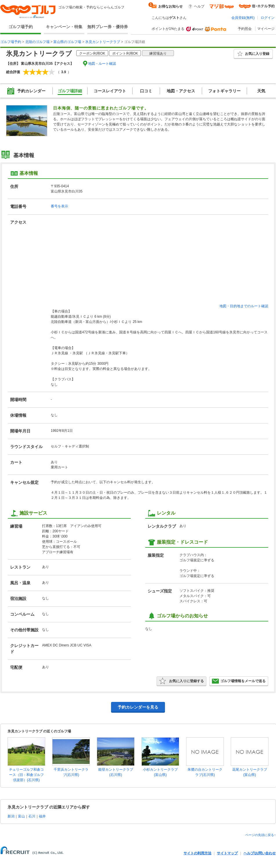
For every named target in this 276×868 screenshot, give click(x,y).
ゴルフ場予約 (21, 27)
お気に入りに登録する (181, 681)
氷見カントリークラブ (103, 42)
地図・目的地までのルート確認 (244, 306)
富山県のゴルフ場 (67, 42)
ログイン (268, 18)
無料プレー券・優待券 (108, 27)
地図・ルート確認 (102, 64)
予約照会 (245, 29)
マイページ (266, 29)
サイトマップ (227, 853)
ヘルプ (199, 6)
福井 (42, 816)
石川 (32, 816)
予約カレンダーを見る (138, 707)
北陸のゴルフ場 (37, 42)
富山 (21, 816)
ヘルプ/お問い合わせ (260, 853)
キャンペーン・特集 (64, 27)
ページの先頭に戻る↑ (260, 835)
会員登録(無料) (243, 18)
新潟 (11, 816)
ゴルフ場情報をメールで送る (239, 681)
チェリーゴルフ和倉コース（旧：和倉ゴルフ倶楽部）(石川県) (26, 775)
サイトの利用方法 (197, 853)
